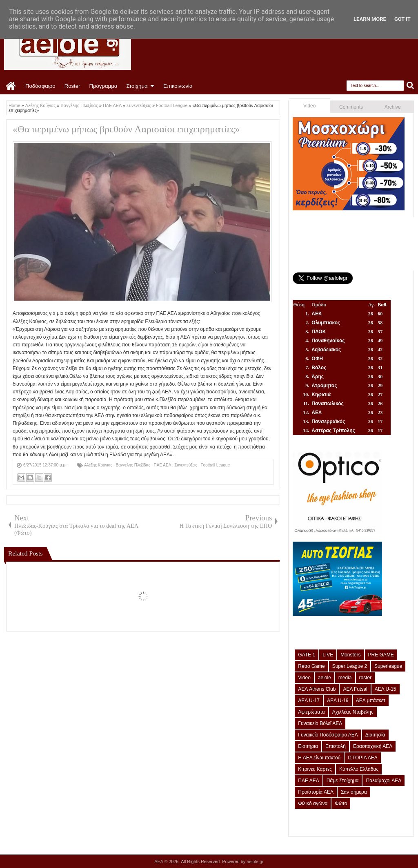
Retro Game (311, 666)
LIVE (328, 655)
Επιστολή (336, 746)
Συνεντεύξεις (186, 465)
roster (366, 678)
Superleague (388, 666)
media (345, 678)
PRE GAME (381, 655)
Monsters (350, 655)
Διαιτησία (375, 735)
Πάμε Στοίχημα (343, 781)
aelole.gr (255, 861)
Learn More (370, 19)
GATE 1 (307, 655)
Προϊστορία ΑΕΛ (316, 792)
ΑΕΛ (159, 861)
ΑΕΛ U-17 (309, 701)
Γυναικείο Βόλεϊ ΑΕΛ (320, 723)
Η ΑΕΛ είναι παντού (319, 758)
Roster (72, 86)
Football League (216, 465)
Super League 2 (350, 666)
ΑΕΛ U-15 (386, 689)
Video (309, 106)
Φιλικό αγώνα (313, 803)
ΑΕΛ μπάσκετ (371, 701)
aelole (325, 678)
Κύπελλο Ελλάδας (359, 769)
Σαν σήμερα (354, 792)
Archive (393, 107)
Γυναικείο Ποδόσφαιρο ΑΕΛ (328, 735)
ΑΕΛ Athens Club (317, 689)
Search (410, 86)
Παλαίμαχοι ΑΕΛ (384, 781)
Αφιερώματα (311, 712)
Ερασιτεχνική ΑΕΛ (373, 746)
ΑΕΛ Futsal (355, 689)
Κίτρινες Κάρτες (315, 769)
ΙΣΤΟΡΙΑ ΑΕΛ (363, 758)
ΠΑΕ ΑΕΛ (163, 465)
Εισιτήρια (308, 746)
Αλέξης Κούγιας (99, 465)
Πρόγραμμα (103, 86)
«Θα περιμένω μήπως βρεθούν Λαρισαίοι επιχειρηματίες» (126, 129)
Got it (402, 19)
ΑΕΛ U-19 (338, 701)
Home (11, 86)
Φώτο (341, 803)
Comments (351, 107)
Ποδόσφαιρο (40, 86)
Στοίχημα (137, 86)
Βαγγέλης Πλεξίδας (134, 465)
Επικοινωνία (178, 86)
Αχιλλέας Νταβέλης (353, 712)
